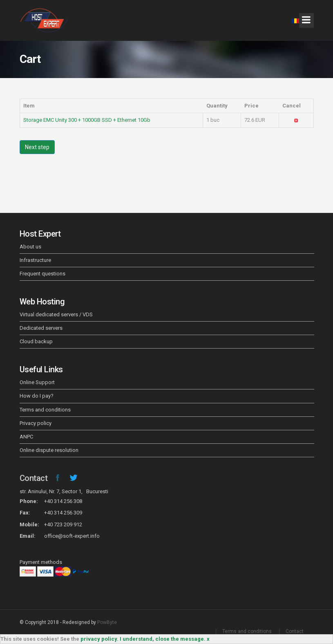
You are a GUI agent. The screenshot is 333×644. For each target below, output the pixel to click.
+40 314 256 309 (63, 513)
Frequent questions (42, 274)
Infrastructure (35, 260)
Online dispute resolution (49, 450)
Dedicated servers (41, 328)
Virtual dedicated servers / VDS (56, 314)
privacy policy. (99, 639)
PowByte (107, 622)
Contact (34, 478)
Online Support (37, 382)
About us (30, 247)
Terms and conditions (45, 410)
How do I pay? (37, 396)
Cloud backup (36, 341)
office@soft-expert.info (72, 536)
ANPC (26, 437)
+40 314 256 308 (63, 501)
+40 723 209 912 (63, 524)
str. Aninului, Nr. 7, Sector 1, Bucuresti (64, 491)
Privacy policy (36, 423)
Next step (37, 147)
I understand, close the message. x (165, 639)
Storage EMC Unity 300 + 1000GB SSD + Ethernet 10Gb (87, 120)
